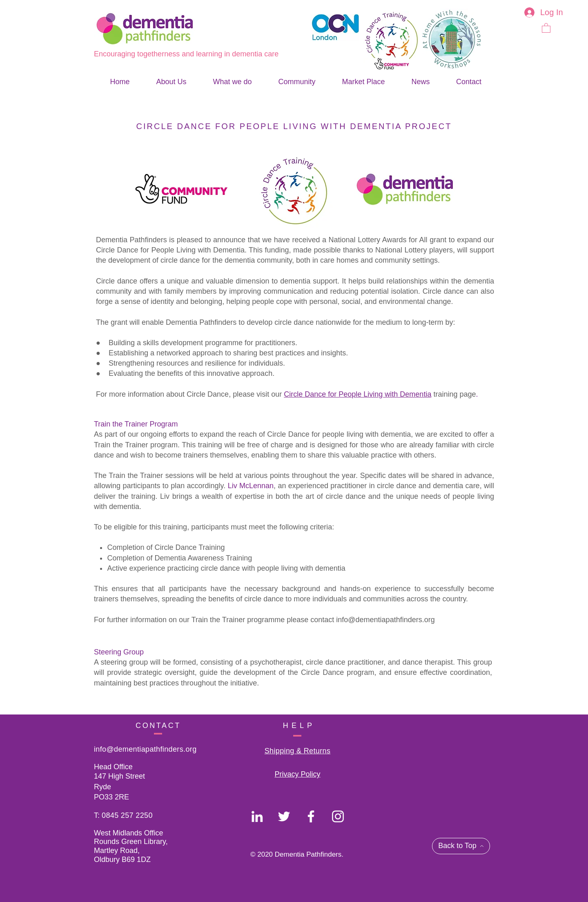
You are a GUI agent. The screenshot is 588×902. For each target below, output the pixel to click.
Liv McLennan (251, 486)
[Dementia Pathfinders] (257, 816)
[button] (546, 28)
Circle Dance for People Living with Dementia (357, 394)
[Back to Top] (461, 846)
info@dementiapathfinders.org (385, 620)
